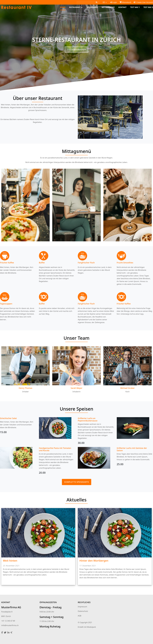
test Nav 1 (135, 7)
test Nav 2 (148, 7)
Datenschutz (83, 611)
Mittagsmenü (108, 7)
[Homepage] (16, 7)
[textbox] (18, 425)
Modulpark (91, 627)
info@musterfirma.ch (10, 625)
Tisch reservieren (77, 50)
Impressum (82, 607)
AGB (80, 616)
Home (63, 7)
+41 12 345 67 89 (8, 621)
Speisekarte (92, 7)
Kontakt (122, 7)
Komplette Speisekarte (77, 482)
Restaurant (75, 7)
